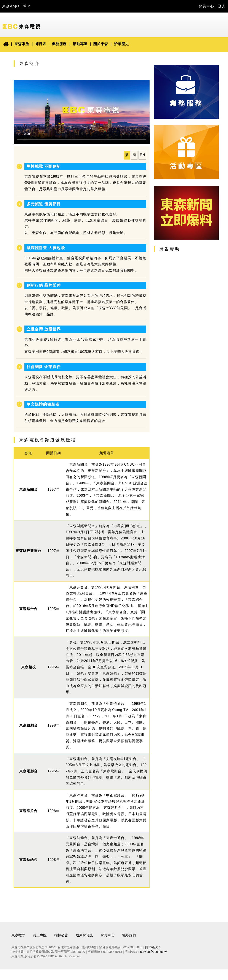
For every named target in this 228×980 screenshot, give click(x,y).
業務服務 (59, 44)
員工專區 (40, 935)
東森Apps (11, 6)
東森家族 (22, 44)
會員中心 (206, 6)
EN (142, 155)
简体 (27, 6)
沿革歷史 (121, 44)
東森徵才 (18, 935)
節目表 (41, 44)
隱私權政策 (153, 947)
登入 (222, 6)
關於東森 (101, 44)
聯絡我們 (129, 935)
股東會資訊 (84, 935)
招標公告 (61, 935)
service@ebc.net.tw (153, 952)
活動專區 (80, 44)
